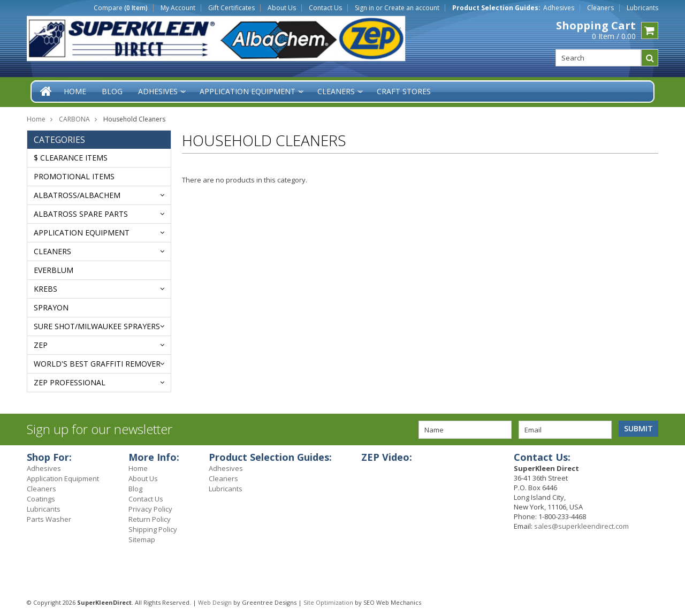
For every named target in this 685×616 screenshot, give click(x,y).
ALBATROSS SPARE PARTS (81, 214)
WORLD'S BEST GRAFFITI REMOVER (97, 364)
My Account (178, 8)
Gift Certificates (231, 8)
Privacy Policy (150, 509)
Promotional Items (74, 176)
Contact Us (325, 8)
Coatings (41, 499)
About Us (282, 8)
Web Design (215, 602)
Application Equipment (82, 233)
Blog (135, 489)
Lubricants (642, 8)
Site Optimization (328, 602)
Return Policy (150, 519)
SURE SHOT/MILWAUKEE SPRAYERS (97, 326)
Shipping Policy (153, 529)
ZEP (41, 345)
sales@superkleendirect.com (581, 526)
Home (36, 119)
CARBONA (74, 119)
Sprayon (51, 307)
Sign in (364, 8)
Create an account (412, 8)
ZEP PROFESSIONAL (70, 382)
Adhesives (559, 8)
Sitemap (142, 539)
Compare (121, 8)
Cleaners (600, 8)
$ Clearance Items (71, 158)
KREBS (45, 289)
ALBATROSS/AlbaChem (77, 195)
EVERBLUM (54, 270)
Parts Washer (49, 519)
